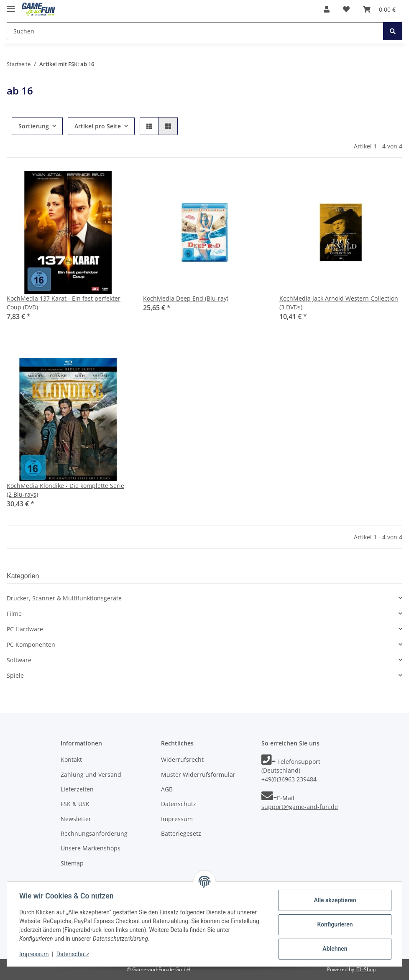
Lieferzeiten (77, 789)
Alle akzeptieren (334, 900)
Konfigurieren (334, 924)
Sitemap (72, 863)
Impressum (177, 819)
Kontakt (71, 759)
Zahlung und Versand (91, 775)
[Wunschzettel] (346, 9)
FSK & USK (75, 804)
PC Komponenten (31, 644)
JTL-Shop (366, 969)
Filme (14, 614)
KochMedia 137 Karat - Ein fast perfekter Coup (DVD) (64, 303)
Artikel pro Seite (98, 126)
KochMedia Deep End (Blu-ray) (186, 298)
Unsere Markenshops (91, 848)
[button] (327, 9)
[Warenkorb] (379, 9)
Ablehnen (334, 949)
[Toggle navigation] (11, 5)
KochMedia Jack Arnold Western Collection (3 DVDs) (339, 303)
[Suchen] (195, 31)
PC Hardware (25, 629)
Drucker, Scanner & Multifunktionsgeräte (64, 598)
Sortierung (34, 126)
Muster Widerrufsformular (198, 775)
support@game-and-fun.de (300, 807)
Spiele (15, 675)
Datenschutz (179, 804)
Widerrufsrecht (182, 759)
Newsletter (76, 819)
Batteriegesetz (181, 833)
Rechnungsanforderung (94, 833)
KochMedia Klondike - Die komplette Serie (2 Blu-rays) (65, 490)
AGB (167, 789)
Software (19, 660)
